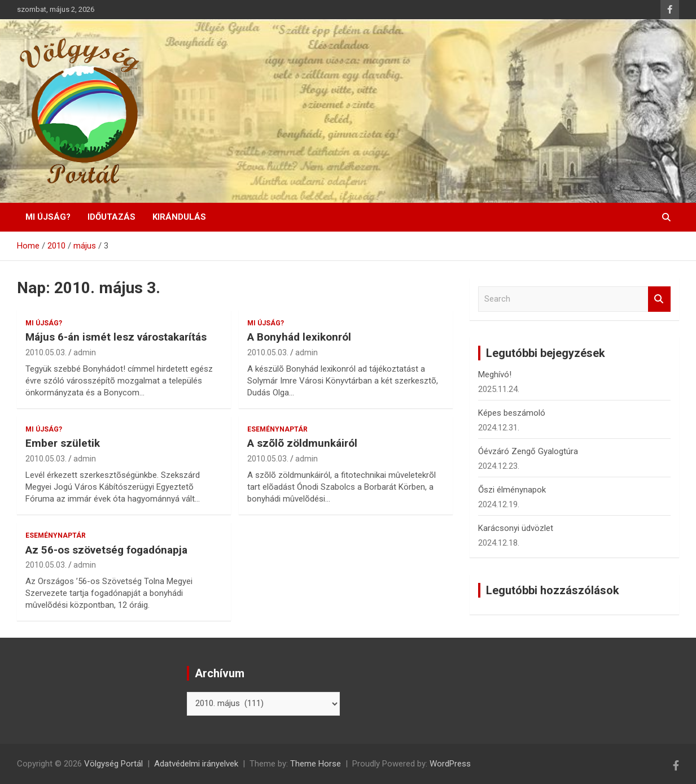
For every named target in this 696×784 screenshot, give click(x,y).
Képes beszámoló (512, 413)
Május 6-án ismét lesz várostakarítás (116, 337)
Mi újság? (48, 217)
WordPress (450, 764)
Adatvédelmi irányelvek (196, 764)
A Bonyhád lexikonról (299, 337)
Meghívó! (495, 374)
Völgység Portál (113, 764)
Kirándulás (179, 217)
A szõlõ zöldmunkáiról (302, 443)
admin (85, 352)
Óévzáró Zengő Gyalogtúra (528, 451)
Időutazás (111, 217)
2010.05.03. (46, 352)
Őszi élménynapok (512, 490)
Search (659, 299)
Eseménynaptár (277, 429)
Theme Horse (316, 764)
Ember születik (63, 443)
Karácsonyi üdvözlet (516, 528)
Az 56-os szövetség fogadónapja (106, 550)
